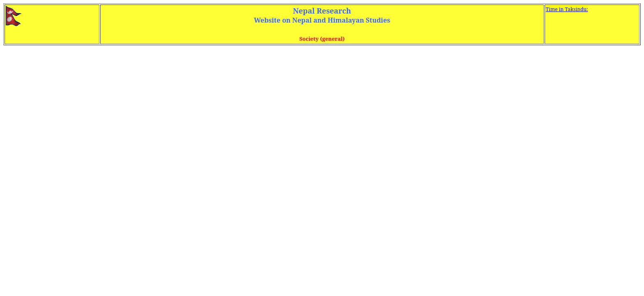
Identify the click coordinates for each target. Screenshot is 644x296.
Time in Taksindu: (567, 9)
